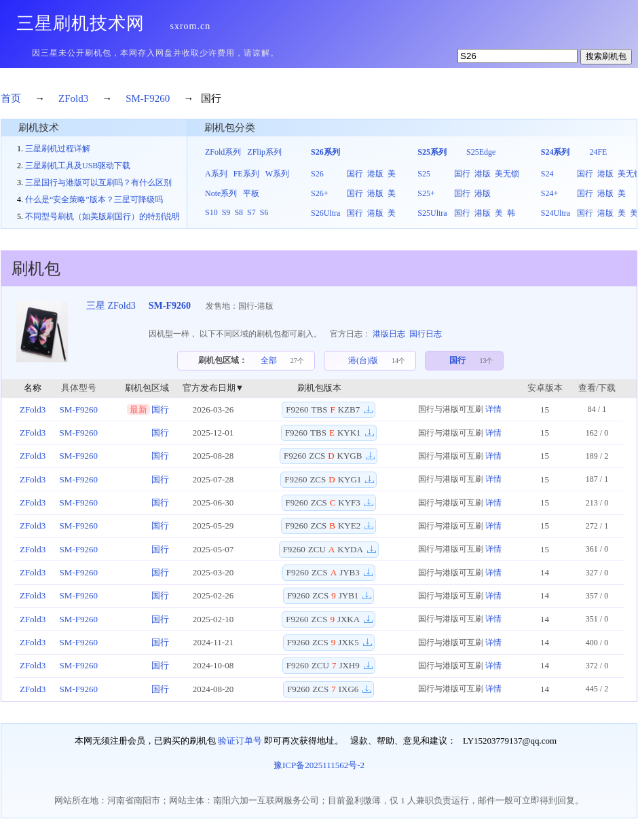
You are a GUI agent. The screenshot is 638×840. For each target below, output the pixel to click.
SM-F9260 (148, 98)
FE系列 (246, 174)
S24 (547, 174)
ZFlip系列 (264, 152)
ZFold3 (73, 98)
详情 (493, 409)
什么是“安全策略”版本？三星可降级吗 (94, 199)
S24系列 (556, 152)
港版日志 (389, 334)
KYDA (350, 549)
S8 (239, 212)
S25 (424, 174)
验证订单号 (240, 741)
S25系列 (432, 152)
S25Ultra (432, 213)
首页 (11, 98)
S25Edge (481, 152)
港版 (375, 174)
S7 (251, 212)
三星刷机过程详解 (58, 149)
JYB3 (350, 572)
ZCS (317, 456)
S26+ (319, 193)
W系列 (277, 174)
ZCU (317, 549)
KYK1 (349, 433)
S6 (264, 212)
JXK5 (348, 642)
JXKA (349, 619)
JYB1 (349, 595)
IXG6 (349, 689)
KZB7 (349, 409)
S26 (317, 174)
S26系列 (325, 152)
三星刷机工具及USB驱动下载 (78, 166)
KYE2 (349, 526)
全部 (269, 360)
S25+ (426, 193)
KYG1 (350, 479)
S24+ (549, 193)
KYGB (350, 456)
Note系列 (221, 193)
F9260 (297, 409)
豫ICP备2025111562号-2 (319, 765)
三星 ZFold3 (111, 306)
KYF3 (349, 502)
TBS (320, 409)
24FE (598, 152)
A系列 (216, 174)
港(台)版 (363, 360)
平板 (251, 193)
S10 (211, 212)
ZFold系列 (223, 152)
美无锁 (507, 174)
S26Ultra (325, 213)
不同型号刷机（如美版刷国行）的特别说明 (102, 216)
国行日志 (426, 334)
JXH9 (349, 665)
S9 (226, 212)
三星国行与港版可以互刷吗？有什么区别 (98, 183)
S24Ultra (556, 213)
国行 (355, 174)
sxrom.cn (191, 26)
